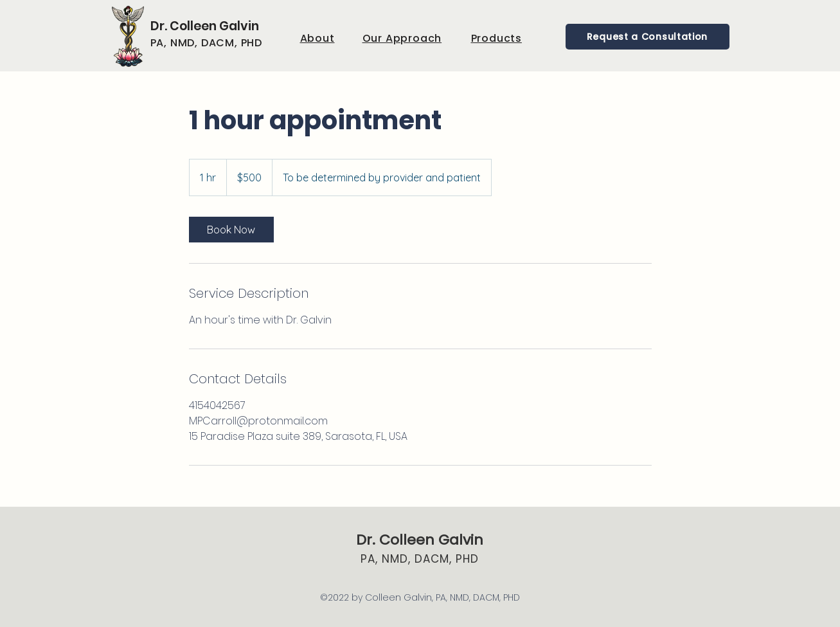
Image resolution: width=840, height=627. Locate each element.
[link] (231, 230)
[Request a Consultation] (648, 37)
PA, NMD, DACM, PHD (420, 559)
